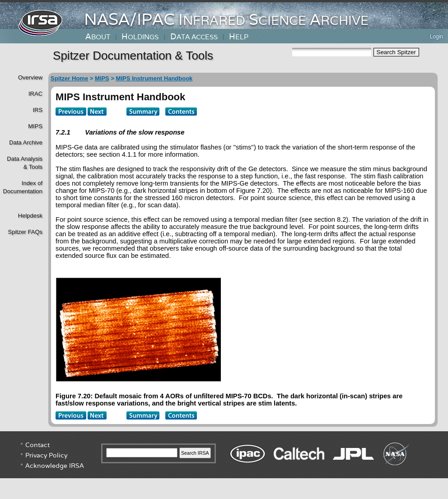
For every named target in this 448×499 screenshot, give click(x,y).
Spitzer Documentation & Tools (133, 56)
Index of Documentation (22, 187)
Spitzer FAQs (25, 232)
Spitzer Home (69, 78)
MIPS (35, 126)
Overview (30, 77)
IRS (37, 110)
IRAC (35, 94)
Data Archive (26, 142)
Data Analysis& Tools (25, 163)
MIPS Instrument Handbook (154, 78)
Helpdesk (30, 216)
